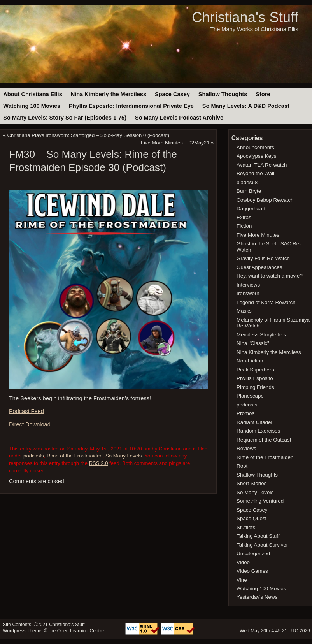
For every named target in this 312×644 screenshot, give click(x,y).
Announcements (255, 147)
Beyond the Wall (255, 173)
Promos (245, 413)
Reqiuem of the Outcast (264, 440)
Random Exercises (258, 431)
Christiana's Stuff (245, 17)
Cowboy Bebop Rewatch (265, 200)
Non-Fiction (250, 361)
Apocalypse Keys (256, 156)
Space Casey (172, 94)
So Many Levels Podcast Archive (179, 118)
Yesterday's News (257, 597)
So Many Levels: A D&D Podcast (246, 106)
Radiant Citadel (254, 422)
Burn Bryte (249, 191)
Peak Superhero (255, 370)
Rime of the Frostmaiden (75, 456)
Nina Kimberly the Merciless (109, 94)
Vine (242, 580)
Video (243, 562)
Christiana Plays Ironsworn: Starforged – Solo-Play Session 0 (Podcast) (89, 135)
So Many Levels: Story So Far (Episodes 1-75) (65, 118)
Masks (244, 311)
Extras (244, 217)
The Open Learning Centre (76, 631)
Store (263, 94)
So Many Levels (124, 456)
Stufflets (246, 527)
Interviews (248, 285)
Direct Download (30, 424)
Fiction (244, 226)
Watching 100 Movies (32, 106)
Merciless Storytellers (261, 335)
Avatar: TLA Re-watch (262, 165)
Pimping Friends (255, 387)
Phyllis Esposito (255, 378)
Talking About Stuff (258, 536)
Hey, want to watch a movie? (270, 276)
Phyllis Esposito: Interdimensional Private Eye (131, 106)
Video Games (252, 571)
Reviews (246, 448)
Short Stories (252, 483)
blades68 (247, 182)
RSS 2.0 (99, 463)
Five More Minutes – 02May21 (175, 143)
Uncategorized (253, 553)
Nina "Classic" (253, 343)
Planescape (250, 396)
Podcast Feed (26, 411)
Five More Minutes (258, 235)
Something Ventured (260, 501)
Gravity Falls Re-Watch (263, 258)
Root (242, 466)
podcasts (34, 456)
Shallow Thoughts (223, 94)
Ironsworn (248, 293)
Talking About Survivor (262, 545)
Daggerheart (251, 209)
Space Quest (252, 518)
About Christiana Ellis (32, 94)
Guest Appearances (259, 267)
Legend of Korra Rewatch (266, 302)
